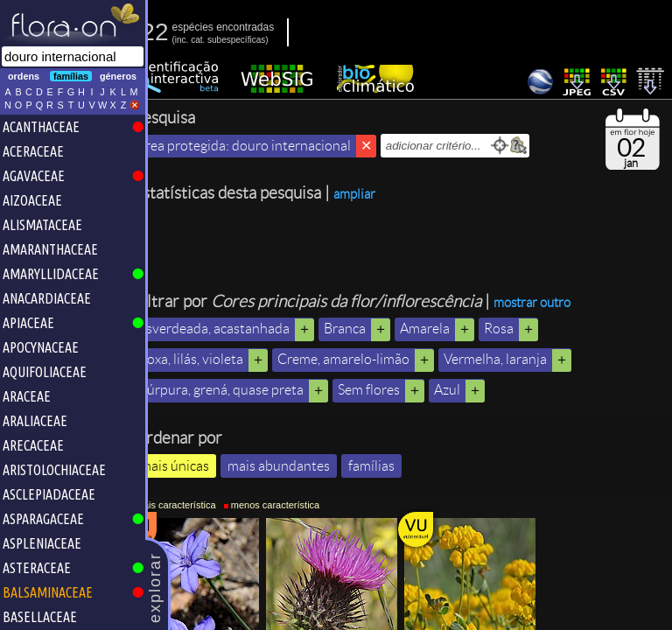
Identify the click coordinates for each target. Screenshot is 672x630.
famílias (394, 466)
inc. (205, 40)
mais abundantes (301, 466)
